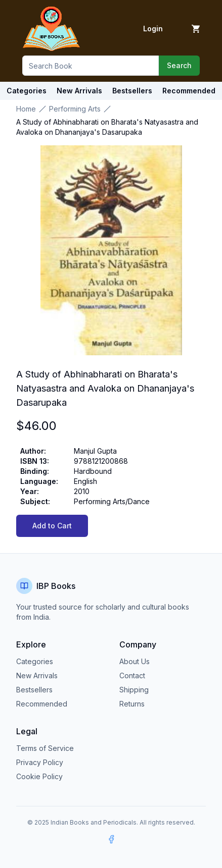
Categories (27, 91)
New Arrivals (37, 675)
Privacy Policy (40, 762)
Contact (132, 675)
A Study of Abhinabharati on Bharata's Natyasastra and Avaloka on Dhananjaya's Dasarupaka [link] (107, 127)
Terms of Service (45, 748)
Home (26, 109)
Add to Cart (52, 526)
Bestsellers (34, 690)
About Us (135, 661)
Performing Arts (75, 109)
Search (179, 65)
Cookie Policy (39, 776)
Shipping (134, 690)
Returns (132, 704)
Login (153, 29)
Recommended (42, 704)
